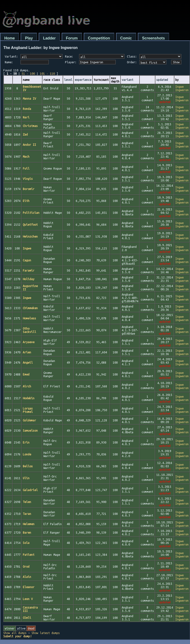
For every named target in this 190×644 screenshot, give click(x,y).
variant (127, 80)
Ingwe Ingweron (182, 88)
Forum (72, 38)
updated (162, 80)
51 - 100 (28, 73)
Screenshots (153, 38)
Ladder (49, 38)
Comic (126, 38)
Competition (99, 38)
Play (29, 38)
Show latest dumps (46, 633)
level (68, 80)
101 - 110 (47, 73)
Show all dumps (15, 633)
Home (9, 38)
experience (83, 80)
